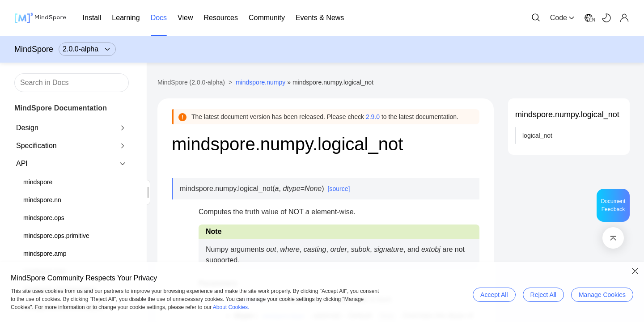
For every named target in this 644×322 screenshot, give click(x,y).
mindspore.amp (45, 254)
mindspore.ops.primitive (56, 236)
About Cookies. (231, 307)
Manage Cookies (602, 295)
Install (92, 18)
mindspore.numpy (261, 82)
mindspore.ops (44, 218)
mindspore (38, 182)
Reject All (543, 295)
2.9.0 (373, 117)
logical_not (537, 136)
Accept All (494, 295)
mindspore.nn (42, 200)
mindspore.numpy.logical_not (567, 114)
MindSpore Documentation (61, 108)
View (185, 18)
